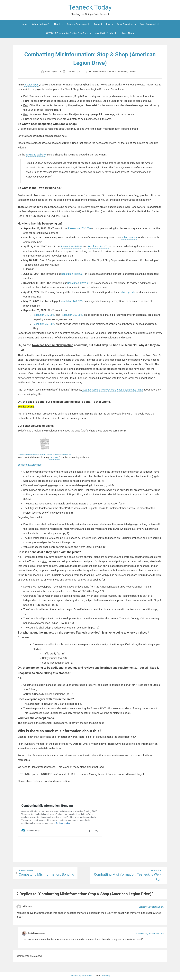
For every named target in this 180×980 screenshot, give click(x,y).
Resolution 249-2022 (44, 315)
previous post (32, 85)
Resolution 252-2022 (44, 324)
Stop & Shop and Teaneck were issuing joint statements (114, 390)
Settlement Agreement (30, 465)
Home (24, 25)
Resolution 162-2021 (73, 274)
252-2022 (54, 458)
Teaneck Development (78, 25)
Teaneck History (102, 25)
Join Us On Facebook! (106, 34)
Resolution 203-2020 (80, 229)
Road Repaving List (150, 25)
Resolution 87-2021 (72, 247)
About (57, 25)
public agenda (129, 238)
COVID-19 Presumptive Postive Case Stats (67, 34)
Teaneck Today (90, 8)
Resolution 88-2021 (99, 247)
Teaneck (134, 72)
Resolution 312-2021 (79, 283)
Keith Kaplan (50, 72)
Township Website (36, 155)
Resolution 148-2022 (72, 301)
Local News (128, 34)
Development (100, 72)
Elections (112, 72)
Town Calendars (125, 25)
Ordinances (123, 72)
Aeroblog (106, 976)
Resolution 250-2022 (73, 315)
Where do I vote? (40, 25)
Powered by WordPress (81, 976)
